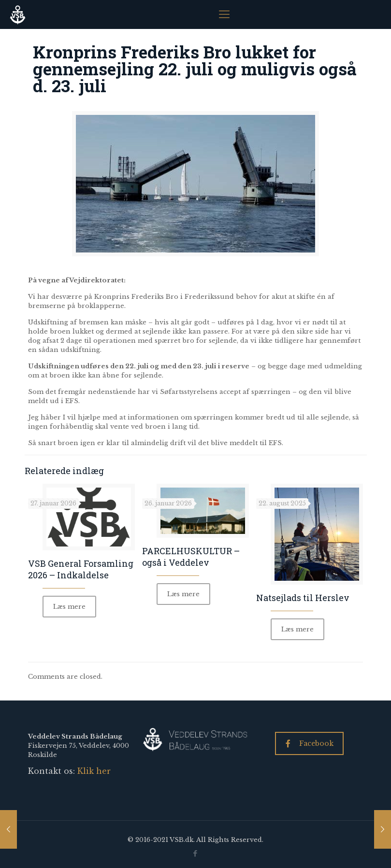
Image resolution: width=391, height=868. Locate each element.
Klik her (94, 771)
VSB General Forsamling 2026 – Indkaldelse (81, 569)
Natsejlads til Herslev (303, 598)
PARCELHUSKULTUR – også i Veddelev (191, 557)
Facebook (310, 743)
